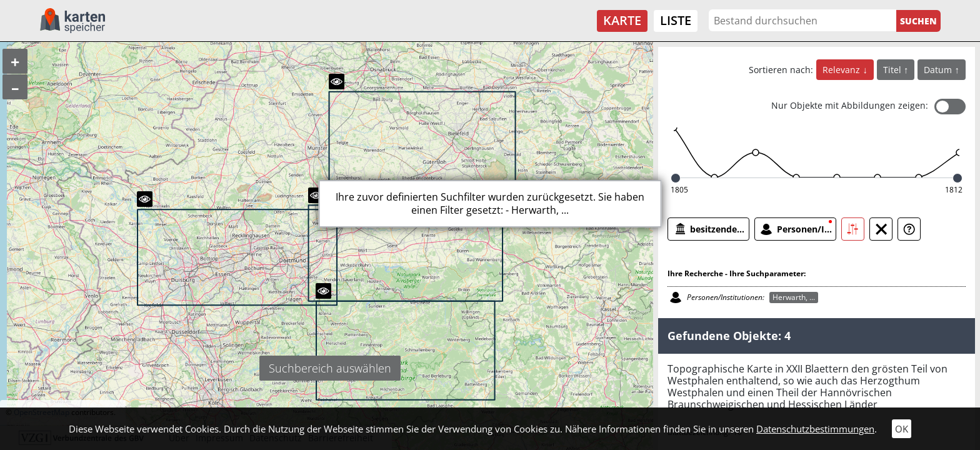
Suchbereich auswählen (330, 368)
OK (902, 429)
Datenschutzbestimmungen (815, 429)
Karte (622, 20)
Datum (939, 70)
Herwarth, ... (794, 297)
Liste (676, 20)
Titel (893, 70)
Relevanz (842, 70)
